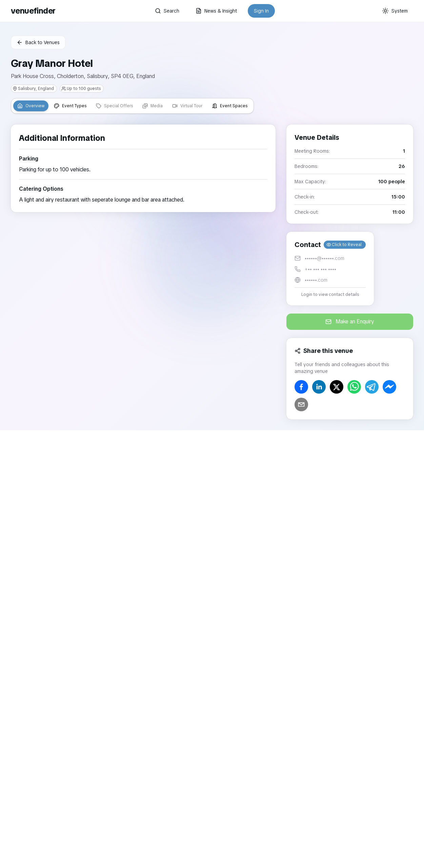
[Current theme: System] (395, 11)
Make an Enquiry (350, 322)
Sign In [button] (261, 11)
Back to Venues (38, 42)
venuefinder (33, 11)
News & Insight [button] (216, 11)
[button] (330, 269)
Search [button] (167, 11)
